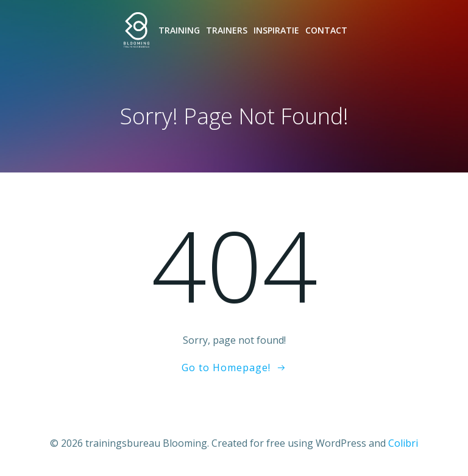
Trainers (227, 30)
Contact (326, 30)
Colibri (403, 443)
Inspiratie (276, 30)
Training (179, 30)
